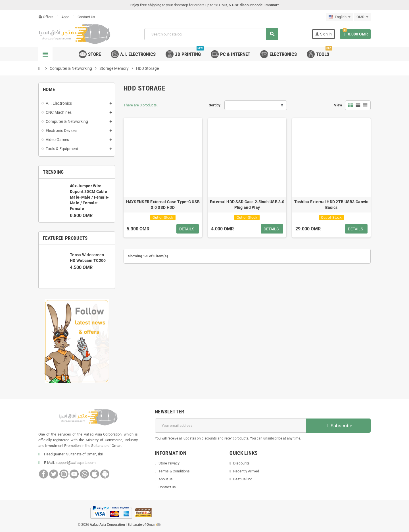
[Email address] (230, 426)
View (338, 105)
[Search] (211, 34)
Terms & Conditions (174, 471)
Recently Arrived (246, 471)
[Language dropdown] (340, 17)
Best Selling (243, 479)
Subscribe (338, 426)
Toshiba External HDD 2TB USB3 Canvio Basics (331, 205)
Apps (63, 17)
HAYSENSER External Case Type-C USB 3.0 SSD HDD (163, 205)
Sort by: (215, 105)
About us (166, 479)
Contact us (167, 487)
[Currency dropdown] (362, 17)
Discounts (241, 463)
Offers (46, 17)
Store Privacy (169, 463)
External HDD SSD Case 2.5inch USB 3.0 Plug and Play (247, 205)
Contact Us (84, 17)
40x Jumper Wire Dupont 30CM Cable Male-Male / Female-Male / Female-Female (90, 197)
